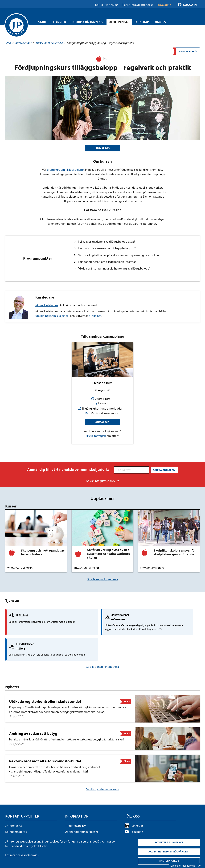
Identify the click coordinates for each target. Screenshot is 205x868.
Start (42, 22)
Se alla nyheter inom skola (103, 768)
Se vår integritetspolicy (101, 481)
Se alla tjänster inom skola (103, 646)
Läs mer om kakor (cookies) (22, 854)
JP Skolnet (95, 316)
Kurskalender (23, 43)
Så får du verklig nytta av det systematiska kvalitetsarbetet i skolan (109, 554)
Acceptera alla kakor (169, 842)
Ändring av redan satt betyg (33, 713)
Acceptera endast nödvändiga (169, 851)
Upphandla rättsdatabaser (81, 811)
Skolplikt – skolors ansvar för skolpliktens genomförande (175, 553)
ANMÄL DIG (102, 149)
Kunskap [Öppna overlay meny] (142, 22)
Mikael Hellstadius (47, 306)
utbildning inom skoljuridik (52, 316)
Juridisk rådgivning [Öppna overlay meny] (87, 22)
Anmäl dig (102, 423)
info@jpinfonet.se (17, 829)
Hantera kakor (169, 861)
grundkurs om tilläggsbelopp (65, 170)
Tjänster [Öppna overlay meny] (59, 22)
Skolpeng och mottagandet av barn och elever (43, 553)
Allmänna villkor (75, 817)
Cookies (70, 823)
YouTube (137, 811)
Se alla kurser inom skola (103, 580)
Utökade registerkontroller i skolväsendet (45, 681)
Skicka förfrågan (96, 437)
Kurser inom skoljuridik (49, 43)
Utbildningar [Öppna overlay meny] (119, 22)
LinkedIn (137, 805)
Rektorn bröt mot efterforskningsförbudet (45, 740)
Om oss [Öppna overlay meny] (160, 22)
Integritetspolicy (75, 805)
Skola (127, 681)
